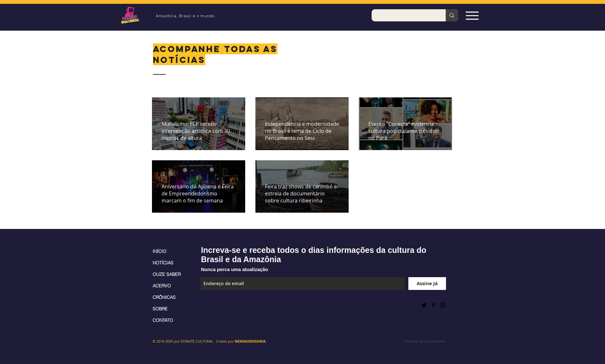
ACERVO (162, 286)
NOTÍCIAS (163, 263)
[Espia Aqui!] (472, 15)
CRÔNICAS (164, 297)
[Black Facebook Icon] (433, 305)
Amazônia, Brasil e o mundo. (186, 16)
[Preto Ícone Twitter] (424, 305)
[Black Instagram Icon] (443, 305)
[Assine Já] (427, 284)
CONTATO (163, 320)
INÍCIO (159, 251)
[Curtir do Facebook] (216, 305)
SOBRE (160, 309)
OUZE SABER (167, 274)
